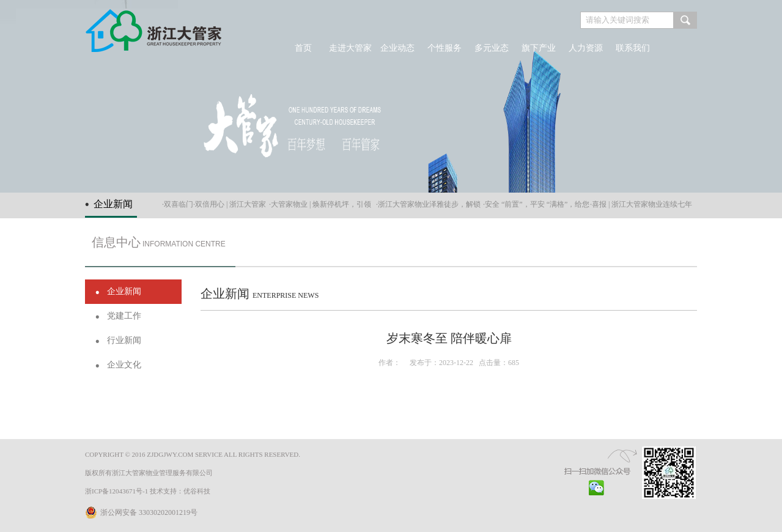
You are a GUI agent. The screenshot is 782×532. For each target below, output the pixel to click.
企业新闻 (124, 291)
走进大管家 (350, 48)
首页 (303, 48)
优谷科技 (197, 491)
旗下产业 (539, 48)
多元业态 (492, 48)
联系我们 (633, 48)
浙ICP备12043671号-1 (116, 491)
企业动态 (397, 48)
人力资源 (586, 48)
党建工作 (124, 316)
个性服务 (444, 48)
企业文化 (124, 365)
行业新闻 (124, 340)
